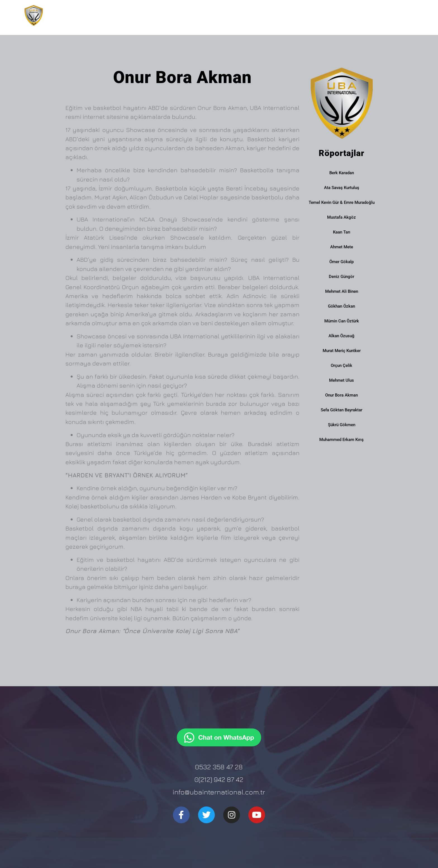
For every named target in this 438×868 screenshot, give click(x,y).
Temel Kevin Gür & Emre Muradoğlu (342, 202)
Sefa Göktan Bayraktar (341, 410)
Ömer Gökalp (341, 262)
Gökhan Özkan (341, 306)
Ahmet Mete (342, 247)
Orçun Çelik (341, 365)
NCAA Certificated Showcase (346, 15)
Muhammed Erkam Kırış (341, 440)
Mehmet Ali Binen (342, 291)
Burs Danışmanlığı (279, 15)
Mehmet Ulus (341, 380)
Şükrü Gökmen (342, 425)
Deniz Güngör (341, 277)
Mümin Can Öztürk (342, 321)
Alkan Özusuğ (341, 336)
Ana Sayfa (197, 15)
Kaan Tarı (342, 232)
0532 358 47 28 (219, 767)
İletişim (398, 15)
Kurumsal (232, 15)
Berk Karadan (342, 173)
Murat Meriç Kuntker (342, 351)
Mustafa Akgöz (341, 217)
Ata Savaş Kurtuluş (342, 188)
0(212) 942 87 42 (219, 779)
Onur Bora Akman (341, 395)
